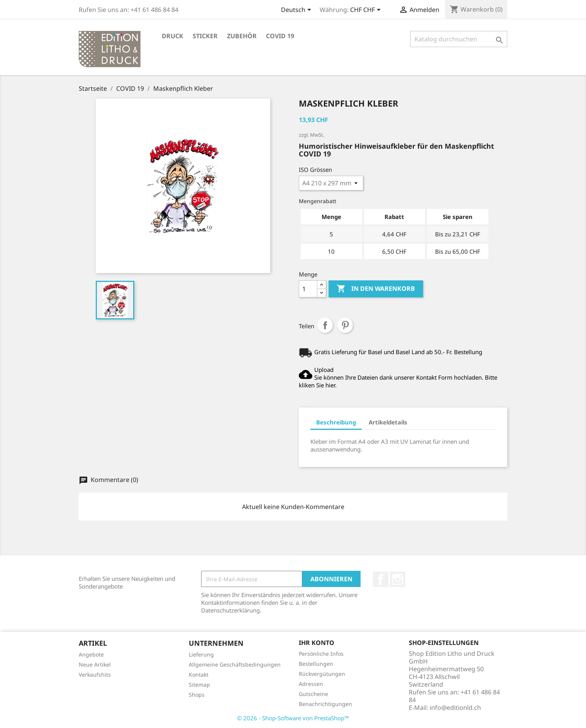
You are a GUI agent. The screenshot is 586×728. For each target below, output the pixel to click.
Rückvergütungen (322, 674)
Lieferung (201, 654)
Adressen (311, 684)
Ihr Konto (317, 643)
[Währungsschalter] (367, 10)
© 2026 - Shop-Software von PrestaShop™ (293, 718)
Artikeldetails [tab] (388, 422)
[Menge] (308, 289)
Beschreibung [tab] (336, 422)
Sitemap (199, 685)
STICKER (205, 36)
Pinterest (345, 325)
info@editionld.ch (455, 708)
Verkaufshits (95, 675)
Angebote (91, 654)
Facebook (381, 579)
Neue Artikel (95, 664)
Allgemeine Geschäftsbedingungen (235, 664)
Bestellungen (316, 664)
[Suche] (459, 39)
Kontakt (199, 675)
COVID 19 (280, 36)
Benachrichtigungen (325, 704)
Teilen (325, 325)
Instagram (398, 579)
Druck (173, 36)
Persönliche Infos (321, 654)
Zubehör (242, 36)
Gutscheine (313, 694)
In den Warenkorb (376, 289)
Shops (197, 695)
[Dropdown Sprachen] (297, 10)
